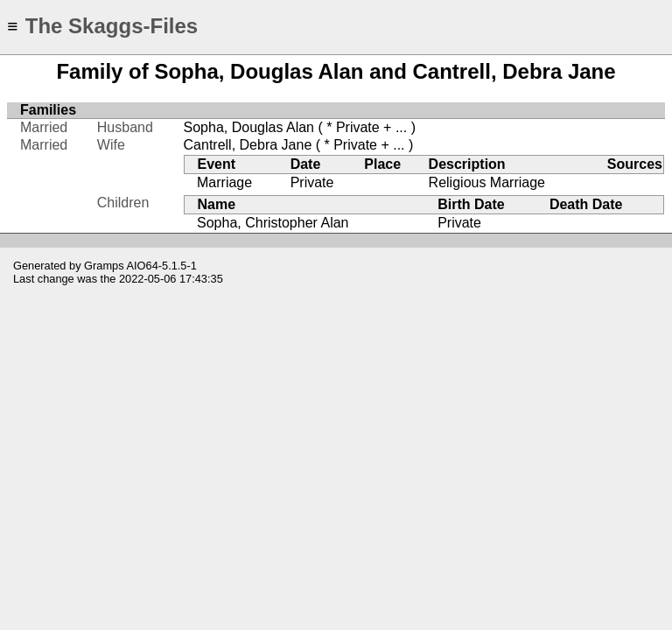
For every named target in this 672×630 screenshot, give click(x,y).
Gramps (104, 266)
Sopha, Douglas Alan (249, 127)
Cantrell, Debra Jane (248, 145)
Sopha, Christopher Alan (273, 223)
